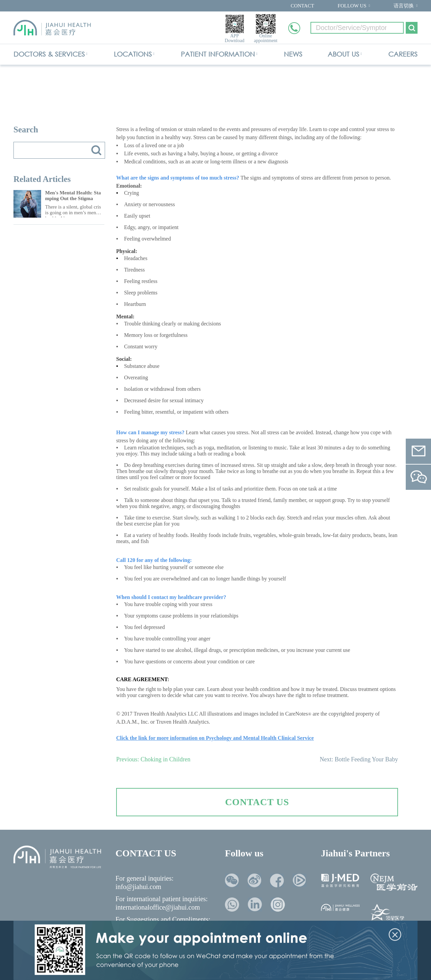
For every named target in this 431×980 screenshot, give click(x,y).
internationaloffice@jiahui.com (158, 907)
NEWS (293, 54)
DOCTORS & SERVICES (49, 54)
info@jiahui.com (138, 887)
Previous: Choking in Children (153, 759)
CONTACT (302, 6)
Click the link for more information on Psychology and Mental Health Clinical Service (215, 738)
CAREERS (403, 54)
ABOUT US (343, 54)
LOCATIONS (133, 54)
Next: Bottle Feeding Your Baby (359, 759)
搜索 (96, 150)
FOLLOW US (352, 6)
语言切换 (404, 6)
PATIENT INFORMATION (218, 54)
